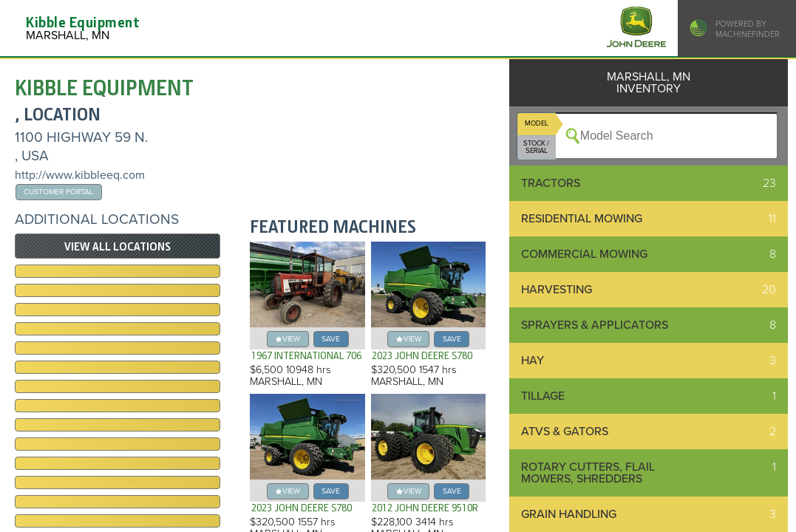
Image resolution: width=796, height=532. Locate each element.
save (331, 339)
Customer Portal (58, 192)
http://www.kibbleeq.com (80, 175)
